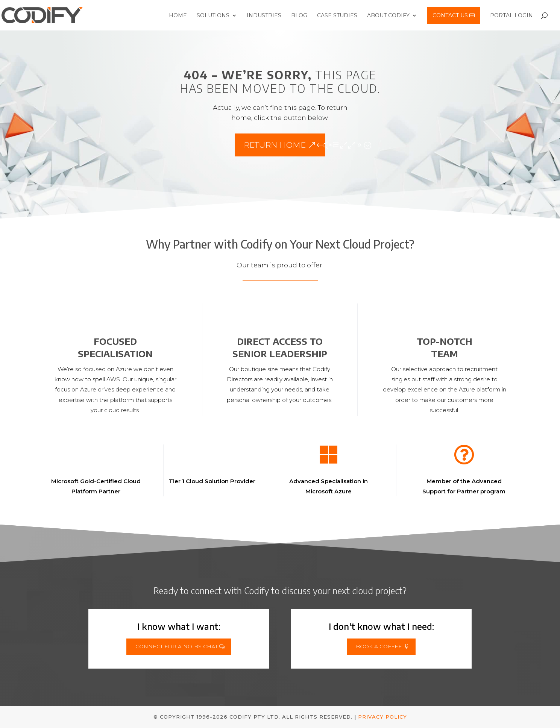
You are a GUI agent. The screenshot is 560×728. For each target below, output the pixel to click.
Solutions (213, 16)
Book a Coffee (379, 646)
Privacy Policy (382, 717)
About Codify (388, 16)
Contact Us (454, 15)
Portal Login (511, 16)
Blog (299, 16)
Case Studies (337, 16)
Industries (264, 16)
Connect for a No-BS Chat (177, 646)
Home (178, 16)
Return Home (275, 145)
